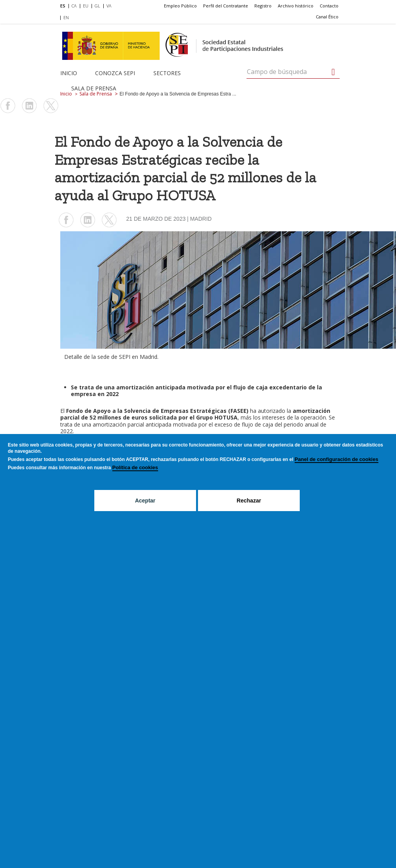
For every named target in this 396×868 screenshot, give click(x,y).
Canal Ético (327, 17)
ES (63, 6)
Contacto (329, 6)
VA (109, 6)
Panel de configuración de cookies (337, 459)
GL (97, 6)
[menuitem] (64, 6)
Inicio (69, 73)
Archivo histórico (296, 6)
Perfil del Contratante (226, 6)
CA (74, 6)
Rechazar (249, 501)
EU (86, 6)
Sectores (167, 73)
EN (66, 17)
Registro (263, 6)
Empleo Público (180, 6)
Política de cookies (135, 467)
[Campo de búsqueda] (333, 72)
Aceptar (145, 501)
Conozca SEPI (115, 73)
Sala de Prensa (94, 88)
